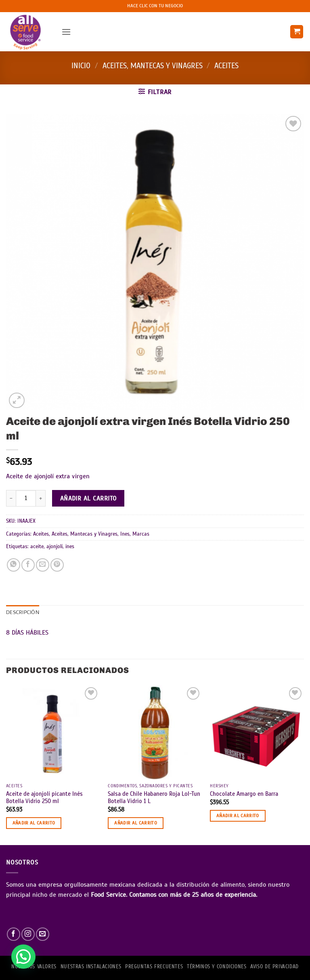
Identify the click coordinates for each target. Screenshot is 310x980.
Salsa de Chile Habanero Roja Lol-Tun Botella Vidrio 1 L (154, 798)
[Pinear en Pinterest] (57, 565)
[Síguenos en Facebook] (14, 934)
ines (70, 547)
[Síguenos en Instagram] (28, 934)
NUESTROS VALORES (34, 967)
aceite (37, 547)
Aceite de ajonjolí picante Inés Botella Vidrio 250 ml (44, 798)
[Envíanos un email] (43, 934)
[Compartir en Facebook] (28, 565)
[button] (66, 32)
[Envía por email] (43, 565)
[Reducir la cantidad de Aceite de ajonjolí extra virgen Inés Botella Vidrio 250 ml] (11, 498)
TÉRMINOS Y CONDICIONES (217, 967)
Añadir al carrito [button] (34, 823)
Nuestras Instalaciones (91, 967)
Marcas (141, 534)
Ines (125, 534)
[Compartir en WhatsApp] (14, 565)
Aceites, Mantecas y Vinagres (153, 66)
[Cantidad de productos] (26, 498)
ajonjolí (54, 547)
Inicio (81, 66)
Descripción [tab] (23, 613)
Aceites (226, 66)
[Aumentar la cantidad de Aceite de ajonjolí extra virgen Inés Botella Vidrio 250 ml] (41, 498)
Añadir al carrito (88, 498)
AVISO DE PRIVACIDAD (274, 967)
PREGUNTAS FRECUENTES (154, 967)
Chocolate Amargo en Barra (244, 794)
